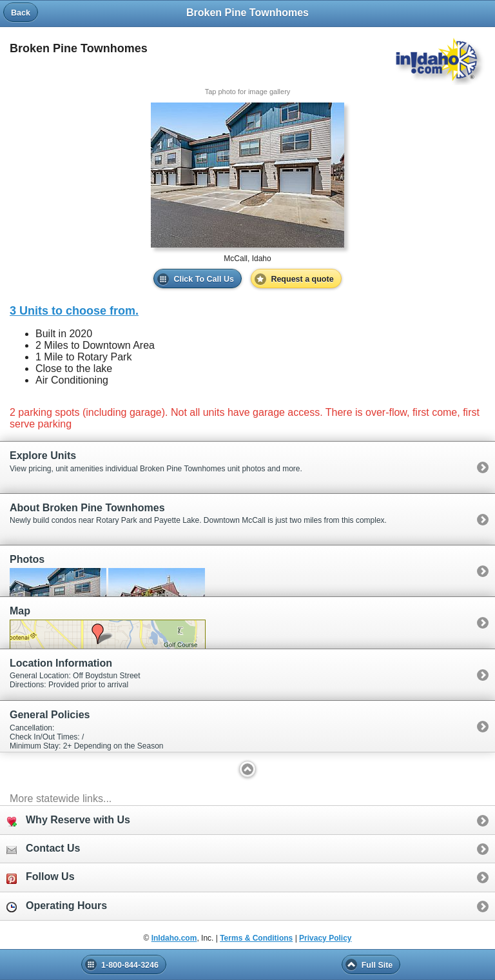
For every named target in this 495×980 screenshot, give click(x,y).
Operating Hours (57, 906)
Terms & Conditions (256, 938)
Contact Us (43, 849)
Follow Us (41, 877)
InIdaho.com (174, 938)
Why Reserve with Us (68, 820)
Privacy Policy (325, 938)
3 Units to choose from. (74, 311)
